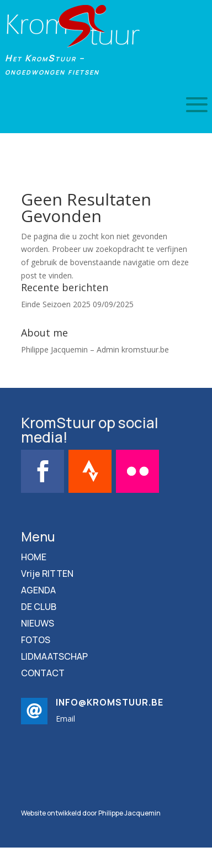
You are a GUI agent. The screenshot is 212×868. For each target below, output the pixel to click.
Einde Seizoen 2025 (56, 304)
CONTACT (43, 674)
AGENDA (38, 591)
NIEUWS (38, 624)
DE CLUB (39, 608)
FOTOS (36, 641)
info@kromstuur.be (110, 702)
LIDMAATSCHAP (54, 657)
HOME (34, 558)
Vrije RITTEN (47, 575)
